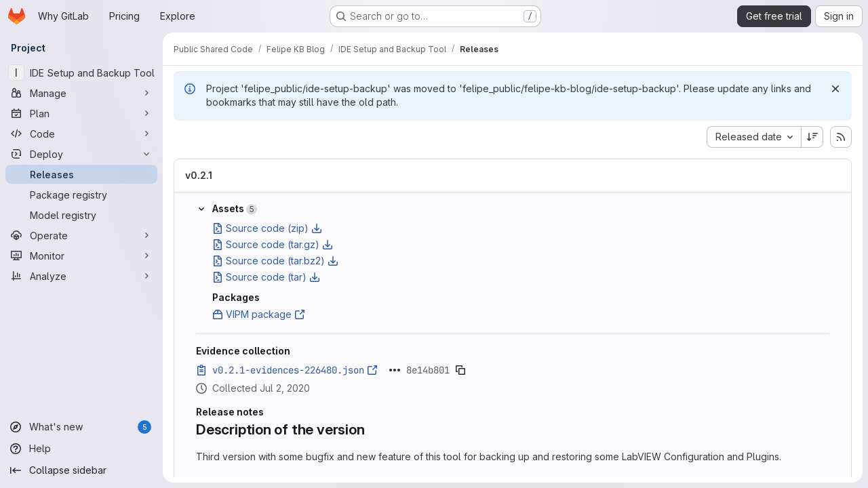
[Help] (81, 449)
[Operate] (81, 235)
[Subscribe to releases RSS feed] (841, 137)
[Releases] (81, 174)
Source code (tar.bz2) (275, 261)
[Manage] (81, 93)
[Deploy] (81, 154)
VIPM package (259, 314)
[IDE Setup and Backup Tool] (81, 73)
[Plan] (81, 113)
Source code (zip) (267, 228)
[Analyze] (81, 276)
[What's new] (81, 427)
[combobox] (754, 137)
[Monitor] (81, 256)
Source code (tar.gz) (273, 244)
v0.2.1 (199, 175)
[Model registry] (81, 215)
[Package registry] (81, 195)
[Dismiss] (835, 89)
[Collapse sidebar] (81, 470)
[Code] (81, 134)
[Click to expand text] (395, 370)
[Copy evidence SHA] (460, 370)
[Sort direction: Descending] (812, 137)
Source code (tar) (266, 277)
